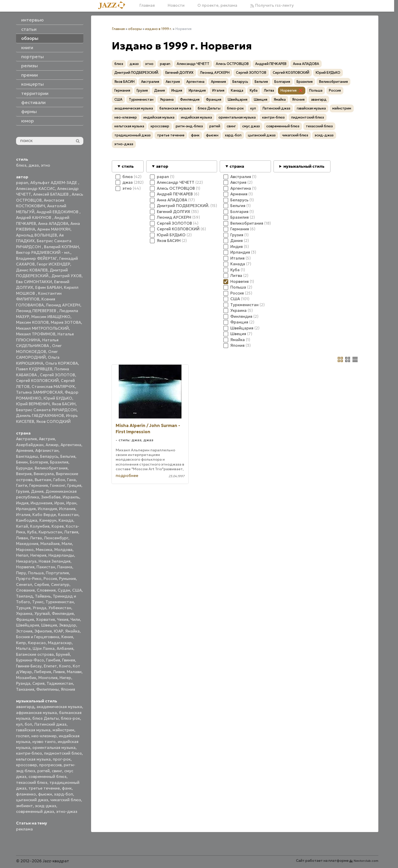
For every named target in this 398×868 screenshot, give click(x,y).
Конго (65, 666)
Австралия (26, 439)
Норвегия (25, 567)
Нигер (65, 678)
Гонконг (58, 485)
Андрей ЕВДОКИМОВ (58, 212)
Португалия (57, 573)
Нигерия (38, 555)
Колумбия (40, 526)
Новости (176, 5)
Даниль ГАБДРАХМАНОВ (40, 415)
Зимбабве (51, 497)
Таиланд (24, 596)
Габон (59, 480)
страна (237, 166)
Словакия (25, 590)
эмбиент (24, 806)
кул (19, 724)
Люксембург (56, 538)
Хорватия (45, 619)
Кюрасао (37, 643)
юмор (28, 121)
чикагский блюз (66, 800)
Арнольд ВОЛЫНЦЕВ (36, 235)
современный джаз (35, 811)
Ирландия (26, 509)
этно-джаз (67, 811)
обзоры (135, 29)
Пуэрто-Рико (29, 579)
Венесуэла (44, 474)
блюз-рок (70, 718)
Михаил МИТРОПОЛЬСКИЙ (42, 328)
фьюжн (45, 794)
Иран (71, 503)
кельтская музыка (33, 759)
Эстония (24, 631)
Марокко (25, 550)
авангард (25, 707)
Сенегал (24, 584)
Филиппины (47, 689)
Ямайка (72, 631)
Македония (27, 544)
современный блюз (47, 777)
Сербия (42, 584)
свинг (57, 771)
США (77, 590)
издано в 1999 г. (159, 29)
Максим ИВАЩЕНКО (51, 317)
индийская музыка (196, 117)
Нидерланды (61, 555)
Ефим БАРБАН (49, 287)
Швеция (49, 625)
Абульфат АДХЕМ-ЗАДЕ (54, 183)
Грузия (23, 491)
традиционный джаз (132, 135)
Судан (64, 590)
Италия (23, 515)
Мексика (44, 550)
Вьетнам (43, 480)
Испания (67, 509)
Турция (23, 608)
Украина (24, 613)
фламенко (26, 794)
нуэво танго (44, 742)
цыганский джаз (32, 800)
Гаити (22, 485)
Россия (50, 579)
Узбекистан (60, 608)
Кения (67, 637)
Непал (22, 555)
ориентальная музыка (54, 748)
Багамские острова (35, 654)
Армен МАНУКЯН (54, 229)
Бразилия (59, 462)
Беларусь (49, 456)
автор (162, 166)
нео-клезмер (44, 736)
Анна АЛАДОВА (53, 223)
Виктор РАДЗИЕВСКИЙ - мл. (43, 252)
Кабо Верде (44, 515)
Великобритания (51, 468)
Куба (32, 532)
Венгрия (24, 474)
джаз (34, 165)
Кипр (21, 643)
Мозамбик (26, 678)
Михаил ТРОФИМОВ (36, 334)
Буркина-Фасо (30, 660)
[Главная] (114, 6)
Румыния (67, 579)
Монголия (48, 678)
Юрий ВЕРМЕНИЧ (33, 404)
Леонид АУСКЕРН (63, 305)
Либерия (42, 672)
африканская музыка (36, 713)
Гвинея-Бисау (29, 666)
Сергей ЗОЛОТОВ (57, 375)
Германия (39, 485)
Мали (67, 544)
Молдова (63, 550)
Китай (22, 526)
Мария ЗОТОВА (66, 322)
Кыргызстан (50, 532)
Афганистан (47, 450)
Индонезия (41, 503)
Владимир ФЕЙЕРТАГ (37, 258)
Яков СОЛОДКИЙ (53, 421)
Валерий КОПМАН (61, 247)
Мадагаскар (60, 643)
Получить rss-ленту (272, 5)
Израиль (71, 497)
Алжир (52, 445)
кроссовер (27, 765)
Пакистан (46, 567)
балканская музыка (175, 108)
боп (28, 724)
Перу (21, 573)
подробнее (127, 476)
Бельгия (68, 456)
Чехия (63, 619)
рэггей (43, 771)
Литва (36, 538)
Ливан (22, 538)
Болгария (39, 462)
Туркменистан (60, 602)
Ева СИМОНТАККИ (34, 282)
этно (46, 165)
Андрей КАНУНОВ (34, 218)
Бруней (63, 654)
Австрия (47, 439)
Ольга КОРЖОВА (62, 363)
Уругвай (42, 613)
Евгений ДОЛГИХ (179, 73)
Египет (50, 666)
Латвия (71, 532)
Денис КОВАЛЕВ (32, 270)
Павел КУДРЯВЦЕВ (34, 369)
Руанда (23, 683)
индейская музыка (159, 117)
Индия (22, 503)
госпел (23, 736)
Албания (65, 648)
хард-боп (64, 794)
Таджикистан (60, 683)
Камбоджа (27, 520)
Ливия (59, 672)
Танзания (25, 689)
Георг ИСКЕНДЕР (53, 264)
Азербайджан (30, 445)
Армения (25, 450)
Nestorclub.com (366, 861)
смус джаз (251, 126)
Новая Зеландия (54, 561)
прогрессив (50, 765)
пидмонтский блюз (63, 753)
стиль (128, 166)
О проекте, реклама (217, 5)
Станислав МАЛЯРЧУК (53, 387)
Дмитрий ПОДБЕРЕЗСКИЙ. (137, 73)
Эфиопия (43, 631)
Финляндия (63, 613)
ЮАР (58, 631)
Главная (147, 5)
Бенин (22, 462)
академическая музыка (59, 707)
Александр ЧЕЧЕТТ (193, 64)
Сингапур (60, 584)
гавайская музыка (33, 730)
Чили (75, 619)
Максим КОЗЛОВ (32, 322)
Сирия (38, 683)
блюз (21, 165)
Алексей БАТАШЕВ (51, 194)
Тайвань (43, 596)
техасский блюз (32, 782)
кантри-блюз (29, 753)
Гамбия (53, 660)
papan (22, 183)
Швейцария (28, 625)
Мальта (23, 648)
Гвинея (69, 660)
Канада (66, 520)
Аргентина (71, 445)
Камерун (48, 520)
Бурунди (24, 468)
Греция (74, 485)
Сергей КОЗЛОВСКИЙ (37, 381)
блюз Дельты (46, 718)
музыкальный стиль (304, 166)
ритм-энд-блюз (189, 126)
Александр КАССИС (36, 189)
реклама (24, 829)
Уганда (39, 608)
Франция (25, 619)
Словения (46, 590)
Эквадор (68, 625)
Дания (37, 491)
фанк (67, 788)
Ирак (59, 503)
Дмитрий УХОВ (67, 276)
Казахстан (68, 515)
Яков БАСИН (64, 404)
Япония (68, 689)
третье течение (44, 788)
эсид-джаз (46, 806)
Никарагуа (26, 561)
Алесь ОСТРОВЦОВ (232, 64)
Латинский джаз (50, 724)
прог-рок (62, 759)
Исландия (47, 509)
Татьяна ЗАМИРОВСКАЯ (39, 392)
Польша (36, 573)
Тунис (38, 602)
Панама (65, 567)
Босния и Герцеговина (38, 637)
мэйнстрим (63, 730)
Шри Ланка (44, 648)
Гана (71, 480)
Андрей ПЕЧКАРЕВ (271, 64)
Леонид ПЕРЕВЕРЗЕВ (37, 311)
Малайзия (50, 544)
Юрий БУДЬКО (58, 398)
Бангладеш (27, 456)
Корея (58, 526)
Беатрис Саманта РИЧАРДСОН (46, 410)
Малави (74, 672)
